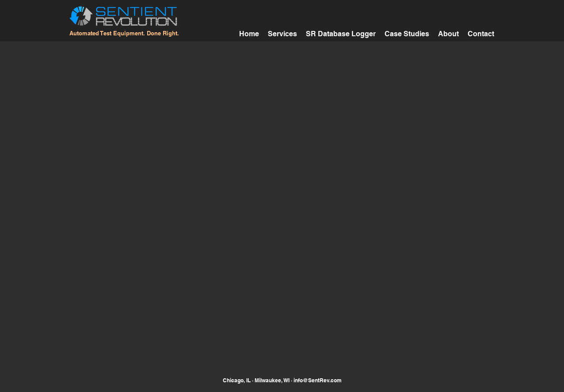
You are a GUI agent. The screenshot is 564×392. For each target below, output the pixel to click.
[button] (407, 33)
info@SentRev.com (318, 380)
